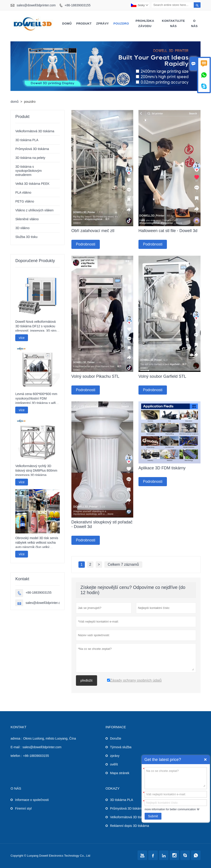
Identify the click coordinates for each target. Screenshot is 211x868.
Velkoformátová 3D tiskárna (35, 131)
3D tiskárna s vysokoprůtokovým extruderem (28, 171)
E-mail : (16, 747)
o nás (194, 23)
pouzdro (121, 24)
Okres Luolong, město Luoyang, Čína (50, 738)
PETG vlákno (25, 201)
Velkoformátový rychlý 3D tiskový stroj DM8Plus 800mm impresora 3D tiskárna (36, 470)
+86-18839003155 (78, 5)
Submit (153, 816)
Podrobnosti (86, 244)
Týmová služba (121, 747)
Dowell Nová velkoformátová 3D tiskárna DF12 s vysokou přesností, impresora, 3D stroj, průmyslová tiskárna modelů (37, 326)
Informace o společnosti (32, 800)
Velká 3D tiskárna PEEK (32, 184)
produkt (84, 24)
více (22, 338)
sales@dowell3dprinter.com (36, 5)
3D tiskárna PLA (27, 140)
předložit (87, 680)
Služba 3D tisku (26, 237)
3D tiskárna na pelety (30, 158)
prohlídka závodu (145, 23)
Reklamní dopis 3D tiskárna (129, 826)
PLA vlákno (23, 193)
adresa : (16, 738)
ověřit (114, 764)
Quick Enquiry (205, 760)
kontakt (18, 727)
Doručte (116, 738)
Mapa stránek (120, 773)
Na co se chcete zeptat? (176, 778)
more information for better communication (170, 809)
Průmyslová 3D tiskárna (32, 149)
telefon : (16, 756)
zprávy (103, 24)
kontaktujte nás (173, 23)
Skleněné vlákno (27, 219)
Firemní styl (23, 808)
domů (67, 24)
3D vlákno (22, 228)
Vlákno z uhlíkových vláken (34, 210)
